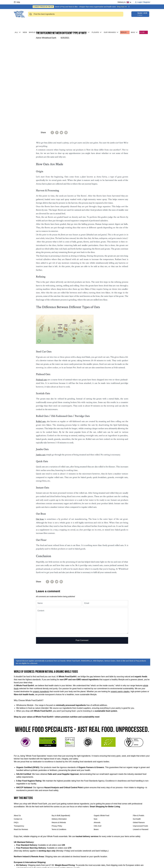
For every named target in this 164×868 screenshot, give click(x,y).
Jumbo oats (41, 371)
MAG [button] (134, 22)
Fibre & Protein (139, 732)
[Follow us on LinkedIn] (62, 864)
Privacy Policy (57, 742)
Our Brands (111, 22)
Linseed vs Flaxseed (141, 746)
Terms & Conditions (59, 746)
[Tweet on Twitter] (61, 49)
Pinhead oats (41, 296)
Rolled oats (41, 337)
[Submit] (31, 14)
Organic (51, 22)
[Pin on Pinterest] (57, 49)
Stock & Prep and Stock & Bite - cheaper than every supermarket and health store (80, 7)
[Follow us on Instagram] (58, 864)
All (18, 22)
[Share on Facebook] (52, 49)
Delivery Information (59, 735)
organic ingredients (41, 608)
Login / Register (143, 2)
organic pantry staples (120, 608)
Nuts (96, 735)
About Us (17, 732)
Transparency (19, 742)
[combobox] (76, 14)
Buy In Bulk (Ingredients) (61, 732)
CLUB (144, 22)
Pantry (62, 22)
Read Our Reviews (21, 746)
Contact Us (18, 735)
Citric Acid (98, 742)
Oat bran (40, 435)
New (25, 22)
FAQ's (16, 739)
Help (17, 2)
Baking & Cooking (80, 22)
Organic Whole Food (101, 732)
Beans (96, 746)
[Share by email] (66, 49)
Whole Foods (37, 22)
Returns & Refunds (59, 739)
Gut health (137, 735)
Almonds (97, 739)
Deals (125, 22)
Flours (97, 22)
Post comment (82, 556)
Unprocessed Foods (140, 742)
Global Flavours (139, 739)
